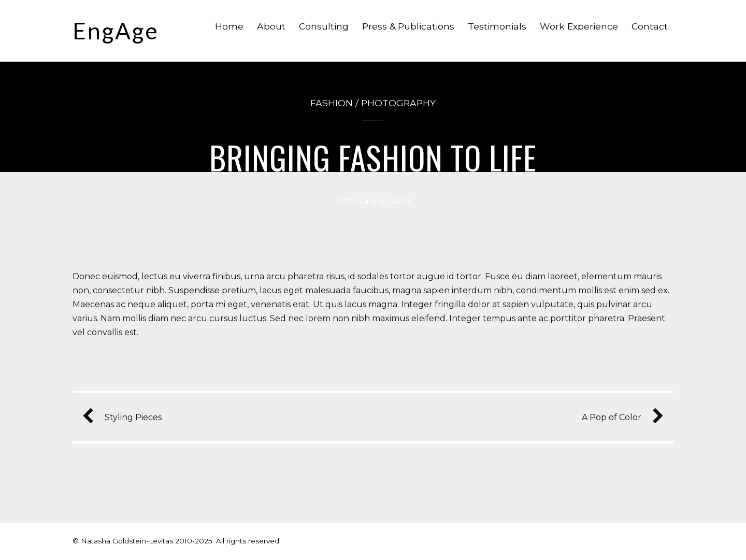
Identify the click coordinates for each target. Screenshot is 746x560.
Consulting (324, 26)
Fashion (332, 103)
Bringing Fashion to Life (373, 157)
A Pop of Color (619, 417)
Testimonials (497, 26)
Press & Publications (408, 26)
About (271, 26)
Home (229, 26)
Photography (398, 103)
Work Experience (579, 26)
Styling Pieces (126, 417)
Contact (650, 26)
